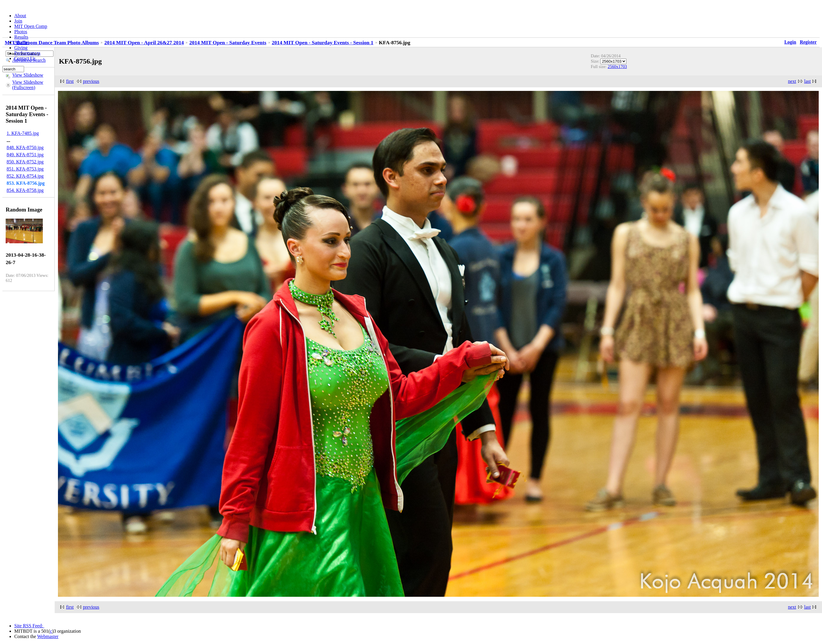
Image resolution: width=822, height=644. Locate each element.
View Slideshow (28, 75)
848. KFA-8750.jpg (25, 147)
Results (21, 37)
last (807, 81)
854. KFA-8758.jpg (25, 190)
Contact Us (25, 58)
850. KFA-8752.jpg (25, 162)
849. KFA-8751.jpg (25, 155)
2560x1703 (617, 67)
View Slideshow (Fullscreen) (28, 85)
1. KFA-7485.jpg (23, 133)
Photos (21, 32)
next (792, 81)
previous (91, 81)
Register (808, 42)
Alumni (22, 42)
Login (790, 42)
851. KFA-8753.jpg (25, 169)
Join (18, 21)
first (70, 81)
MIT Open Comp (31, 26)
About (20, 16)
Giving (21, 48)
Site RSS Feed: (29, 626)
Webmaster (48, 636)
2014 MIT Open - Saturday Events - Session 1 (323, 42)
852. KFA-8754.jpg (25, 176)
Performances (27, 53)
